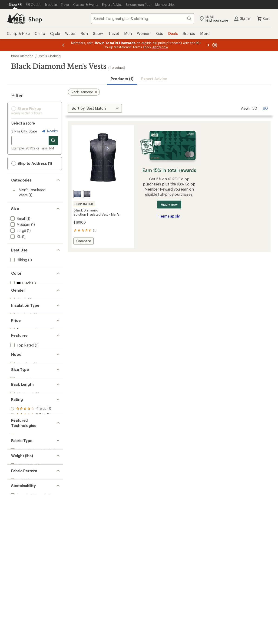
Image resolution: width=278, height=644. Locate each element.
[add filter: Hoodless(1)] (21, 417)
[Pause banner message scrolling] (214, 45)
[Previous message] (63, 45)
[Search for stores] (53, 141)
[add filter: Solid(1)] (17, 603)
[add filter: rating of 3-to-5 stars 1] (31, 493)
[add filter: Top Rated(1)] (22, 382)
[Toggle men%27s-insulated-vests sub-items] (14, 190)
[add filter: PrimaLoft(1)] (21, 533)
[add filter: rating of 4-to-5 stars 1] (31, 487)
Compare (84, 242)
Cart (263, 19)
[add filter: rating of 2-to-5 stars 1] (31, 499)
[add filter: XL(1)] (15, 236)
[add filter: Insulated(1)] (21, 394)
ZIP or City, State (24, 131)
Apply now (169, 204)
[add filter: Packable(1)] (21, 388)
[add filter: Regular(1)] (20, 441)
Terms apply (169, 216)
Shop (35, 19)
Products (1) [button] (122, 79)
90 (265, 108)
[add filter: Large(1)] (18, 230)
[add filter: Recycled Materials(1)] (29, 626)
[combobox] (143, 19)
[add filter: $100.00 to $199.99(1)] (30, 359)
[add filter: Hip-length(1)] (22, 464)
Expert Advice (154, 79)
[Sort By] (95, 108)
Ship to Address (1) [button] (32, 163)
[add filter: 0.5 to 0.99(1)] (22, 580)
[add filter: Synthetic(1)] (21, 335)
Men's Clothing (50, 56)
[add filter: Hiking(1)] (18, 260)
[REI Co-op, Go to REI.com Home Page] (16, 19)
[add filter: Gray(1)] (20, 289)
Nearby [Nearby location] (49, 131)
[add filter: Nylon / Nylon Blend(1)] (30, 557)
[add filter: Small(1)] (18, 218)
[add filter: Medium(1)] (20, 224)
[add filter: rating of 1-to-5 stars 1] (31, 505)
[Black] (87, 194)
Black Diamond (22, 56)
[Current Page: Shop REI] (15, 5)
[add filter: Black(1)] (20, 283)
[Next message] (208, 45)
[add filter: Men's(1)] (18, 312)
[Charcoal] (77, 194)
